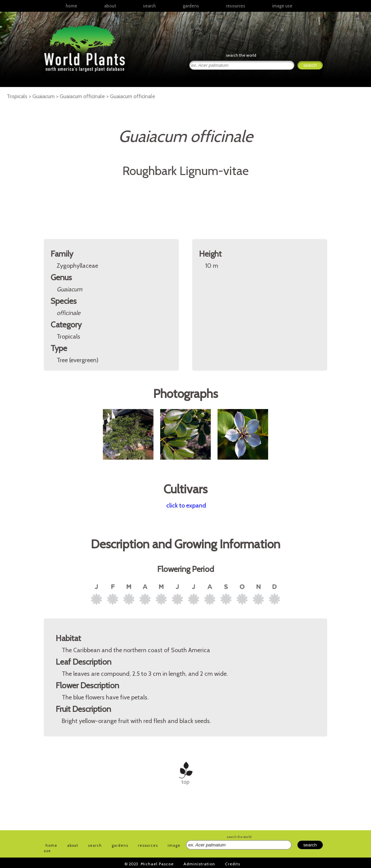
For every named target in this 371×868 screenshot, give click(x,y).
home (72, 6)
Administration (199, 864)
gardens (191, 6)
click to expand (186, 505)
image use (282, 6)
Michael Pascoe (157, 864)
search (149, 6)
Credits (233, 864)
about (110, 6)
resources (148, 845)
